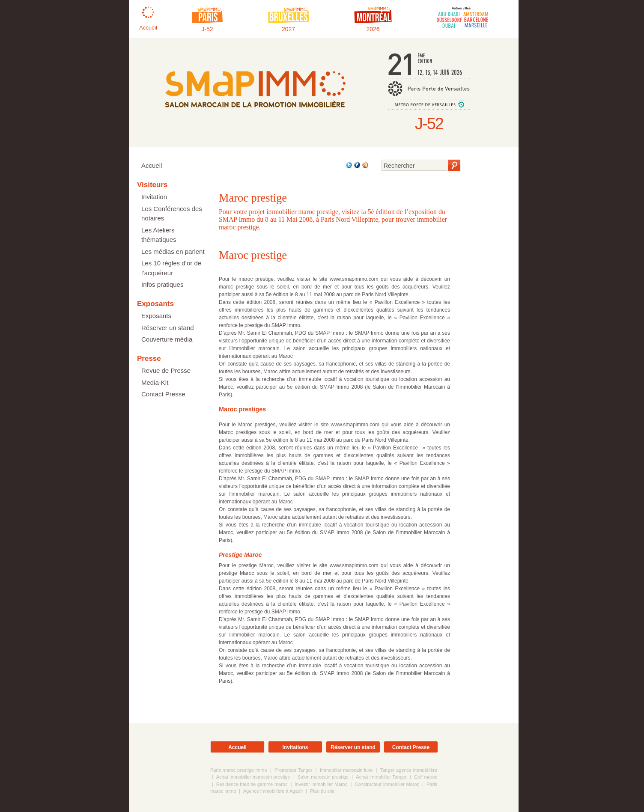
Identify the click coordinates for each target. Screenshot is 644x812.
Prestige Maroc (240, 555)
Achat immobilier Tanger (381, 777)
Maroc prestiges (242, 409)
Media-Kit (155, 382)
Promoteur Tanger (293, 770)
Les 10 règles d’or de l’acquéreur (171, 268)
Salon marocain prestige (324, 777)
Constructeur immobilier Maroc (387, 784)
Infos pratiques (162, 284)
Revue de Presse (166, 370)
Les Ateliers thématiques (159, 235)
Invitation (154, 197)
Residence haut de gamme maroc (252, 784)
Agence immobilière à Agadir (273, 791)
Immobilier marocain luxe (346, 770)
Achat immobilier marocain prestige (253, 777)
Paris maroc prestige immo (239, 770)
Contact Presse (163, 394)
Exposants (156, 316)
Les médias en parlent (173, 251)
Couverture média (167, 339)
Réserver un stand (168, 328)
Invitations (295, 747)
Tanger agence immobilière (409, 770)
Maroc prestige (253, 255)
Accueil (152, 165)
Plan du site (322, 791)
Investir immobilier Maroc (321, 784)
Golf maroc (426, 777)
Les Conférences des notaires (172, 214)
